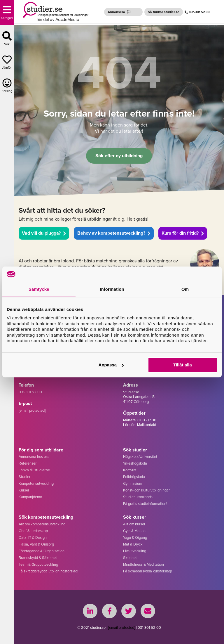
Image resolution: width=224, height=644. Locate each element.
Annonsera (119, 12)
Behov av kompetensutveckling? (114, 233)
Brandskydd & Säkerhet (38, 558)
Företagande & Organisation (42, 551)
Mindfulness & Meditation (143, 564)
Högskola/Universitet (140, 457)
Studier (24, 477)
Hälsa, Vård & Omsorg (36, 544)
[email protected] (122, 627)
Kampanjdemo (30, 497)
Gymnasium (133, 483)
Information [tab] (112, 289)
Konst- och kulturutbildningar (146, 490)
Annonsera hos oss (34, 457)
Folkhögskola (134, 477)
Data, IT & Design (33, 537)
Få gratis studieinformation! (145, 504)
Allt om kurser (134, 524)
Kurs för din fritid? (183, 233)
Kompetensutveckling (36, 483)
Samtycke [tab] (39, 289)
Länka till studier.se (34, 470)
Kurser (24, 490)
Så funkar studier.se (164, 12)
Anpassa (111, 365)
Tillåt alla (183, 365)
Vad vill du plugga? (44, 233)
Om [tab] (185, 289)
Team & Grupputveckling (38, 564)
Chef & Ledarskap (33, 531)
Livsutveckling (135, 551)
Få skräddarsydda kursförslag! (147, 571)
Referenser (28, 463)
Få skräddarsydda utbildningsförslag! (48, 571)
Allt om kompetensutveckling (42, 524)
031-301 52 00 (197, 12)
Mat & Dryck (133, 544)
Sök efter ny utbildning (119, 156)
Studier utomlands (138, 497)
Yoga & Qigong (135, 537)
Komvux (129, 470)
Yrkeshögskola (135, 463)
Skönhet (130, 558)
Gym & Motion (134, 531)
